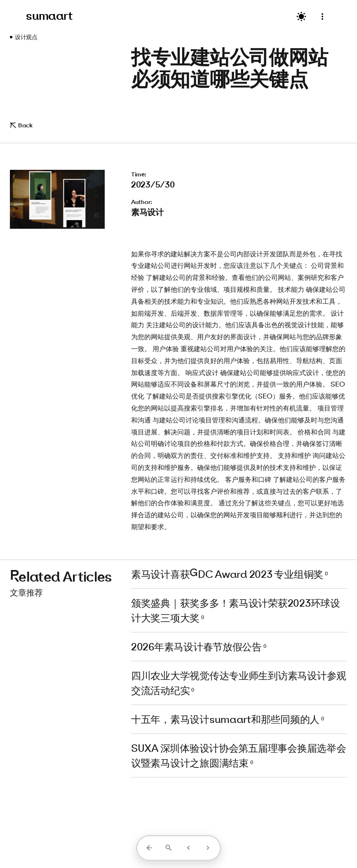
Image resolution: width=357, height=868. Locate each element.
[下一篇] (208, 848)
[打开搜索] (169, 848)
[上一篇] (188, 848)
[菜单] (323, 17)
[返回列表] (149, 848)
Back (21, 125)
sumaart (49, 16)
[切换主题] (301, 16)
